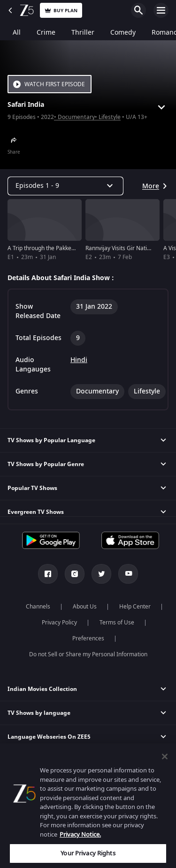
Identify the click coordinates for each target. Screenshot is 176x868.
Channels (38, 607)
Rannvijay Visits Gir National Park (128, 248)
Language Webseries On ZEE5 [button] (49, 737)
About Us (85, 607)
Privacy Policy (59, 623)
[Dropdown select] (65, 186)
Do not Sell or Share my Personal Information (88, 654)
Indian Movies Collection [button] (42, 689)
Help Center (135, 607)
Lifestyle (110, 117)
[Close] (165, 757)
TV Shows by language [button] (39, 713)
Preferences (88, 638)
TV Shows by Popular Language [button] (51, 440)
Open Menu (161, 10)
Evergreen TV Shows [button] (36, 512)
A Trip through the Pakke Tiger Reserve (58, 248)
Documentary (76, 117)
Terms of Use (117, 623)
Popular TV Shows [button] (32, 488)
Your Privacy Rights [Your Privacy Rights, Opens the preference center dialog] (88, 853)
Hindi (79, 360)
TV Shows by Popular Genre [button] (46, 464)
